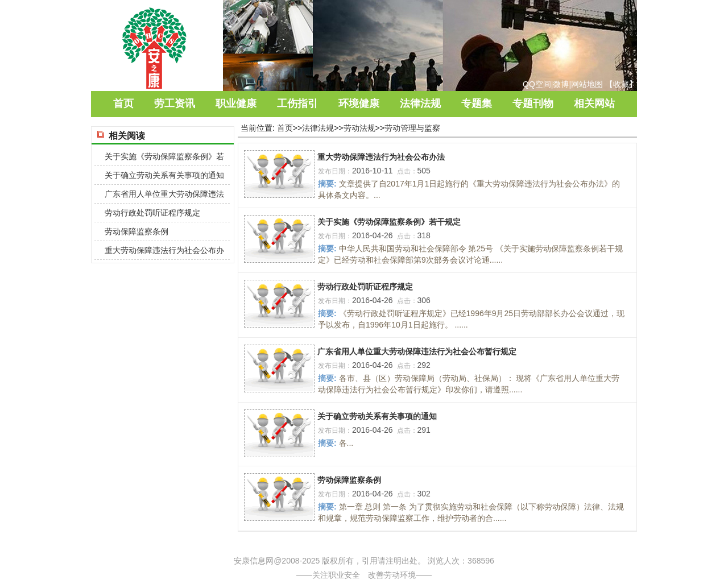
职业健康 (236, 103)
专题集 (477, 103)
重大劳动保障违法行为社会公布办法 (381, 157)
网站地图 (587, 84)
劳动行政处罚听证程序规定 (365, 287)
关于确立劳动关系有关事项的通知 (377, 416)
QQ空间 (537, 84)
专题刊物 (533, 103)
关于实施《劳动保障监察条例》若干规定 (389, 222)
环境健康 (359, 103)
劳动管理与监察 (412, 128)
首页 (123, 103)
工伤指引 (297, 103)
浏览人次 (444, 561)
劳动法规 (359, 128)
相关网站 (594, 103)
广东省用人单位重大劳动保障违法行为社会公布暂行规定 (417, 351)
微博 (561, 84)
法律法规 (420, 103)
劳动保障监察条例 (349, 480)
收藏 (621, 84)
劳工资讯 (175, 103)
